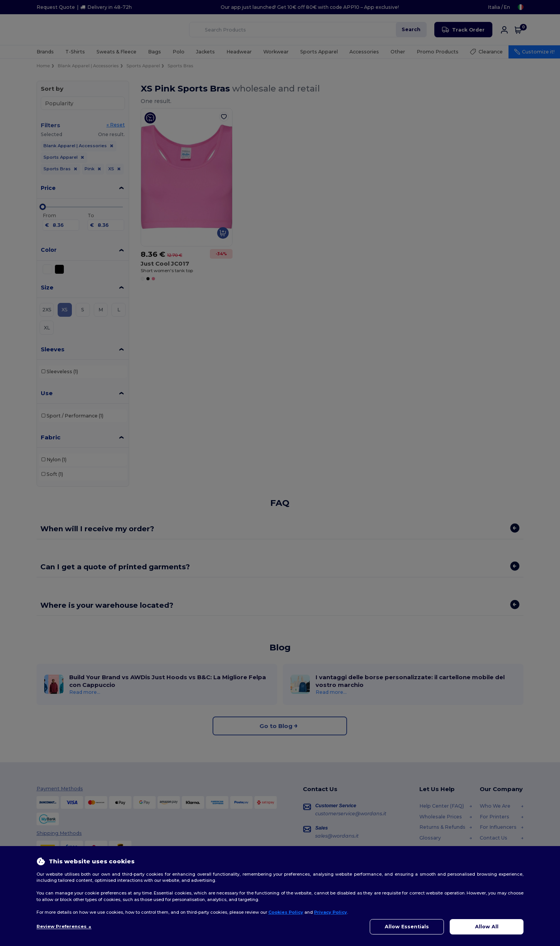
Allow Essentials (407, 927)
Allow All (487, 927)
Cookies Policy (286, 912)
